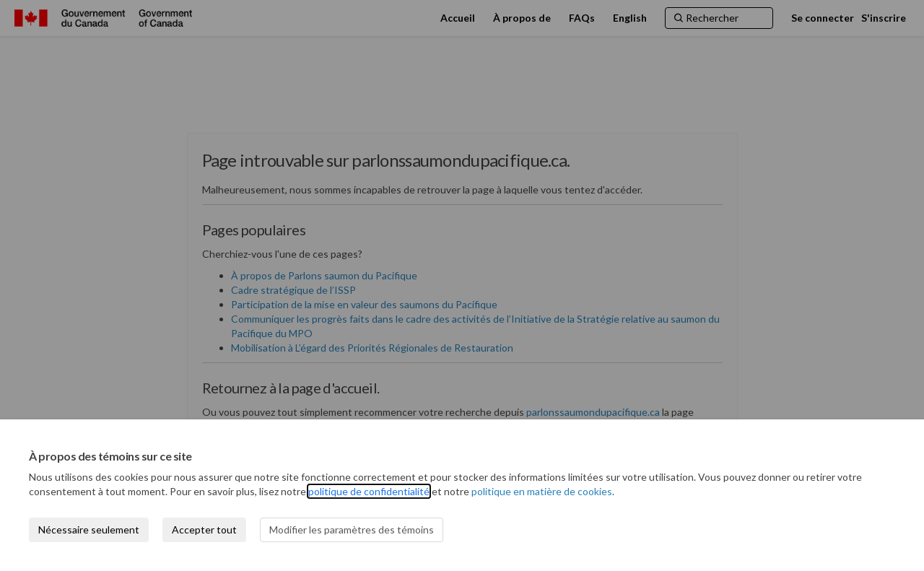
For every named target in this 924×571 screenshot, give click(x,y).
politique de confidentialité (369, 491)
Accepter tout (204, 529)
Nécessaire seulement (89, 529)
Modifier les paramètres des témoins (352, 529)
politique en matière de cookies (542, 491)
